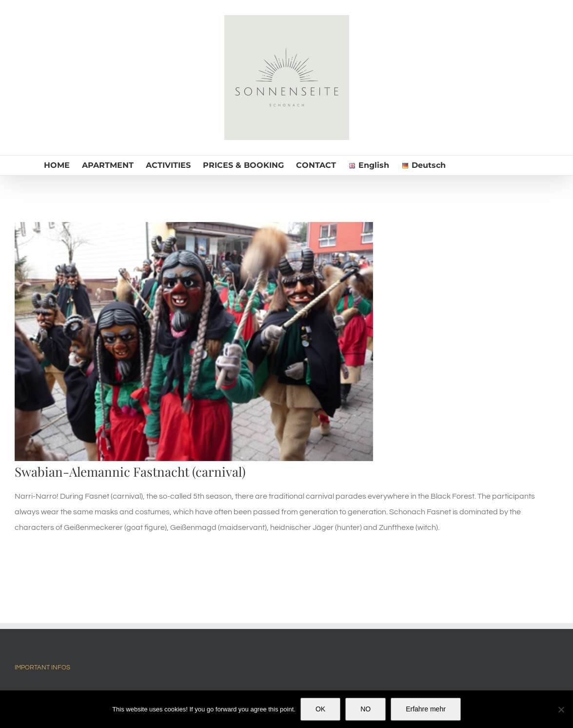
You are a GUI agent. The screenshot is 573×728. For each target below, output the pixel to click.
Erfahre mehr (426, 709)
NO (366, 709)
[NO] (561, 709)
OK (320, 709)
